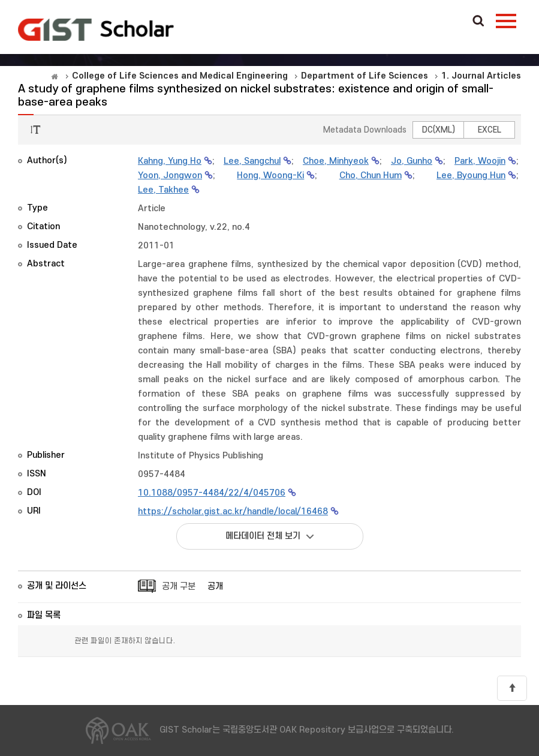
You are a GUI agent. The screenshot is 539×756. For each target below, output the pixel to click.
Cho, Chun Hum (371, 175)
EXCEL (490, 130)
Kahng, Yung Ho (170, 161)
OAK (96, 29)
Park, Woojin (480, 161)
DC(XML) (439, 130)
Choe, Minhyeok (336, 161)
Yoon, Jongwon (170, 175)
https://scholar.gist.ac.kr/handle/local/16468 (233, 511)
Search (478, 22)
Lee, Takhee (163, 190)
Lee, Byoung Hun (471, 175)
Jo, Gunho (412, 161)
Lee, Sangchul (252, 161)
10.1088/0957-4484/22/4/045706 (212, 493)
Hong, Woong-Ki (270, 175)
